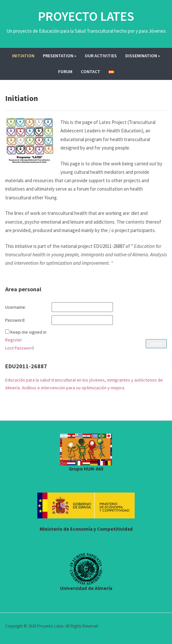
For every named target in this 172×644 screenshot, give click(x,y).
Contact (91, 72)
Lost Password (19, 348)
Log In (156, 344)
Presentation (60, 56)
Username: (16, 307)
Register (14, 340)
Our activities (101, 56)
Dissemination (143, 56)
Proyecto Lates (86, 16)
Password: (15, 320)
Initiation (23, 56)
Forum (65, 72)
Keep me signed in (28, 332)
